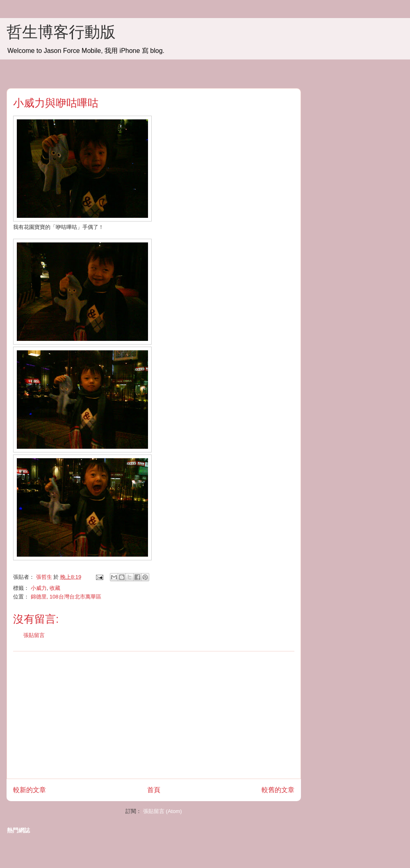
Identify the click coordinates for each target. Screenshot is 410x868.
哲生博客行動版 (61, 32)
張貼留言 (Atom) (163, 811)
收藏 (55, 588)
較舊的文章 (278, 790)
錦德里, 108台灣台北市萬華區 (66, 597)
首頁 (154, 790)
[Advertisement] (154, 715)
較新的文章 (30, 790)
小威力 (39, 588)
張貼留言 (34, 635)
